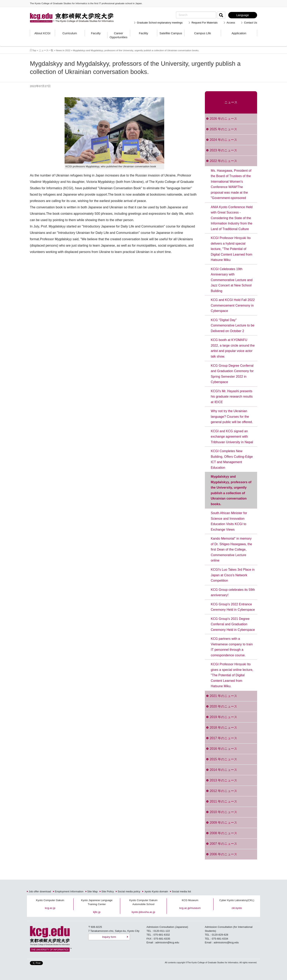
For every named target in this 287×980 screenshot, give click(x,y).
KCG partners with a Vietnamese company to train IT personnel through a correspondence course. (232, 647)
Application (239, 33)
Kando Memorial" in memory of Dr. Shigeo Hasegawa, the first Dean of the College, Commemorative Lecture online (231, 549)
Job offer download (40, 891)
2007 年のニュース (224, 844)
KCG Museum (190, 900)
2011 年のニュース (224, 801)
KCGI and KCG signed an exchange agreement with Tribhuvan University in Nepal (232, 437)
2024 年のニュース (224, 140)
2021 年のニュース (224, 696)
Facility (144, 33)
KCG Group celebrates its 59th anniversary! (233, 592)
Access (231, 23)
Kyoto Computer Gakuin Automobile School (143, 902)
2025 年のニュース (224, 129)
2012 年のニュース (224, 791)
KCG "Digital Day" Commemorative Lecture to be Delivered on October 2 (233, 325)
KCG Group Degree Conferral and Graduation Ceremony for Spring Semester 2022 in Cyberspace (232, 374)
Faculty (96, 33)
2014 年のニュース (224, 770)
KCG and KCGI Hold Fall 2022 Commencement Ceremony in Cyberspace (233, 305)
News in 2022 (63, 50)
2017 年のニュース (224, 738)
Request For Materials (205, 23)
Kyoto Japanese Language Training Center (97, 902)
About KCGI (42, 33)
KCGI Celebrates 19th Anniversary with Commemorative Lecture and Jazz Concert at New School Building (232, 280)
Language (243, 15)
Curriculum (70, 33)
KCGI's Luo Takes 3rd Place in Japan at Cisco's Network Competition (233, 575)
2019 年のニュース (224, 717)
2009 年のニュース (224, 823)
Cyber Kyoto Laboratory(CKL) (237, 900)
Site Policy (108, 891)
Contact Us (251, 23)
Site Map (92, 891)
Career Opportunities (118, 35)
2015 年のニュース (224, 759)
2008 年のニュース (224, 833)
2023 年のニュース (224, 150)
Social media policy (129, 891)
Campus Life (202, 33)
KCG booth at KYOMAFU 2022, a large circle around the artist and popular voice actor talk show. (233, 348)
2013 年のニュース (224, 780)
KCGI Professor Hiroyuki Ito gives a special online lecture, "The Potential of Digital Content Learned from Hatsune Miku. (232, 675)
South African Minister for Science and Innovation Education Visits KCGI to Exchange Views (229, 521)
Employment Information (69, 891)
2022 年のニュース (224, 161)
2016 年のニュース (224, 749)
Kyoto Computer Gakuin (50, 900)
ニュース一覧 (46, 50)
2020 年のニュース (224, 706)
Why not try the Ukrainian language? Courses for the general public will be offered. (232, 416)
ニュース (231, 102)
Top (34, 50)
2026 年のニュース (224, 119)
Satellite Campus (171, 33)
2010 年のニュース (224, 812)
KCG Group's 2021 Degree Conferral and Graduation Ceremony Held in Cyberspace (233, 624)
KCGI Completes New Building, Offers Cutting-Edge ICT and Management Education (232, 459)
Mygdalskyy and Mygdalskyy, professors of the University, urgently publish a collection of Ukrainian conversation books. (231, 490)
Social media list (181, 891)
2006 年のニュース (224, 854)
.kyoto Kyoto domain (156, 891)
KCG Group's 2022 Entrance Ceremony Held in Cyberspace (233, 607)
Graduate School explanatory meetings (160, 23)
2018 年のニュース (224, 728)
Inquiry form (109, 937)
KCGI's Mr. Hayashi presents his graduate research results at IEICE (232, 397)
